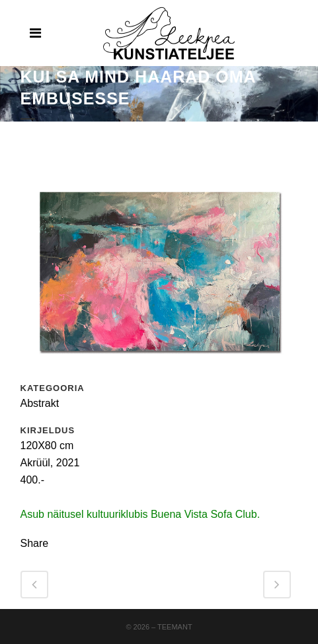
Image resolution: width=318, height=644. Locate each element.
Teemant (175, 627)
